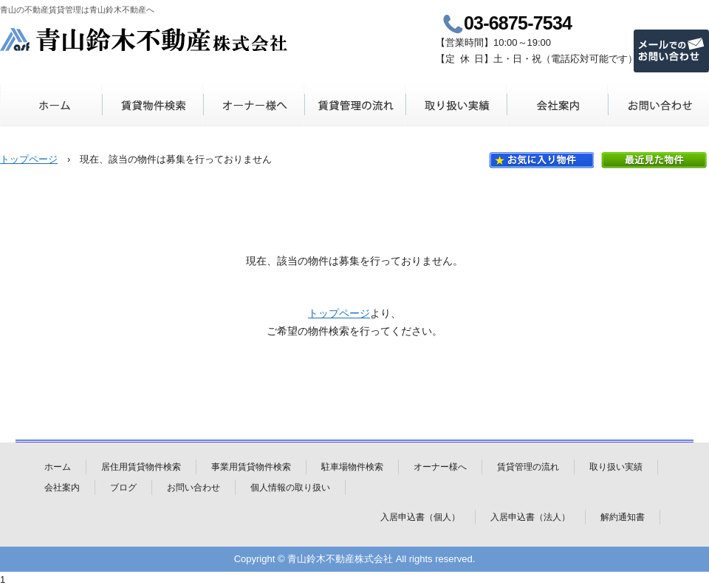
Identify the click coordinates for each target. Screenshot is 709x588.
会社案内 (557, 105)
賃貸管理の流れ (355, 105)
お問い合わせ (658, 105)
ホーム (51, 105)
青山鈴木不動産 (144, 40)
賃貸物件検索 (153, 105)
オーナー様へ (254, 105)
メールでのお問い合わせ (671, 51)
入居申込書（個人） (420, 517)
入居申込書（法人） (530, 517)
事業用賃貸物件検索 (251, 467)
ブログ (123, 488)
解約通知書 (623, 517)
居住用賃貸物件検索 (141, 467)
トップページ (29, 159)
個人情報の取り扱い (290, 488)
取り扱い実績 (456, 105)
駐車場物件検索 (352, 467)
